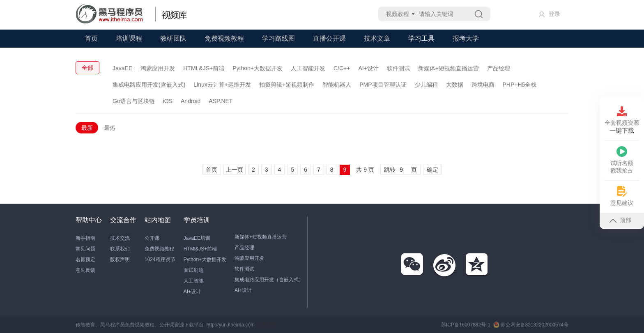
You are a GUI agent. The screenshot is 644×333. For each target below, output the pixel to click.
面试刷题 (193, 270)
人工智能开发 (308, 68)
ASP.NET (221, 101)
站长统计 (267, 325)
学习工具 (421, 38)
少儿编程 (426, 85)
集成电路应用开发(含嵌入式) (149, 85)
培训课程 (129, 38)
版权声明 (120, 260)
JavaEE (122, 68)
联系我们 (120, 249)
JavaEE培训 (197, 238)
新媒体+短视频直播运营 (448, 68)
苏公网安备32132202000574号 (531, 325)
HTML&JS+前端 (204, 68)
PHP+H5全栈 (520, 85)
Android (191, 101)
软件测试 (398, 68)
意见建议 (622, 196)
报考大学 (466, 38)
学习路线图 (278, 38)
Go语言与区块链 (134, 101)
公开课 (152, 238)
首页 (91, 38)
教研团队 (173, 38)
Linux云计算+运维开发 (222, 85)
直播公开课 (329, 38)
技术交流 (120, 238)
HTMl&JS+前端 (200, 249)
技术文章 (377, 38)
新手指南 (85, 238)
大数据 (455, 85)
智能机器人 (337, 85)
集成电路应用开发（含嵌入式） (269, 280)
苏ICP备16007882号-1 (466, 325)
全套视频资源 (622, 120)
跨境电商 (483, 85)
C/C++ (342, 68)
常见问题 (85, 249)
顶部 (620, 220)
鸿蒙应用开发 (158, 68)
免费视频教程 (224, 38)
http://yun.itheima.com (231, 325)
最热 (110, 128)
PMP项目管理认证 (383, 85)
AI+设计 (368, 68)
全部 (87, 68)
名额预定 (85, 260)
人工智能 (193, 281)
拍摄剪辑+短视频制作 (287, 85)
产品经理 (499, 68)
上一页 (235, 170)
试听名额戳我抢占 (622, 160)
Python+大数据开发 (258, 68)
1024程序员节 (160, 260)
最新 (87, 128)
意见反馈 (85, 270)
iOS (168, 101)
